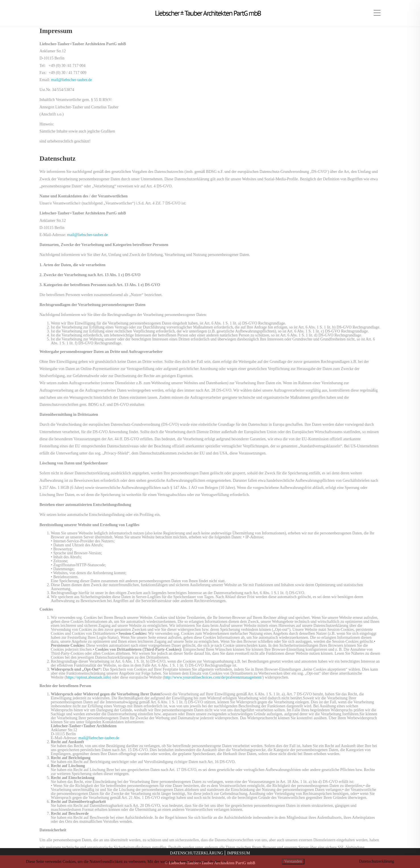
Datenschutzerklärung (377, 861)
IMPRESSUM (239, 853)
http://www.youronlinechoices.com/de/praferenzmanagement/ (213, 677)
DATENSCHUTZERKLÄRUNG (197, 853)
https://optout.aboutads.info (88, 677)
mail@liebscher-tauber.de (72, 80)
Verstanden (293, 861)
